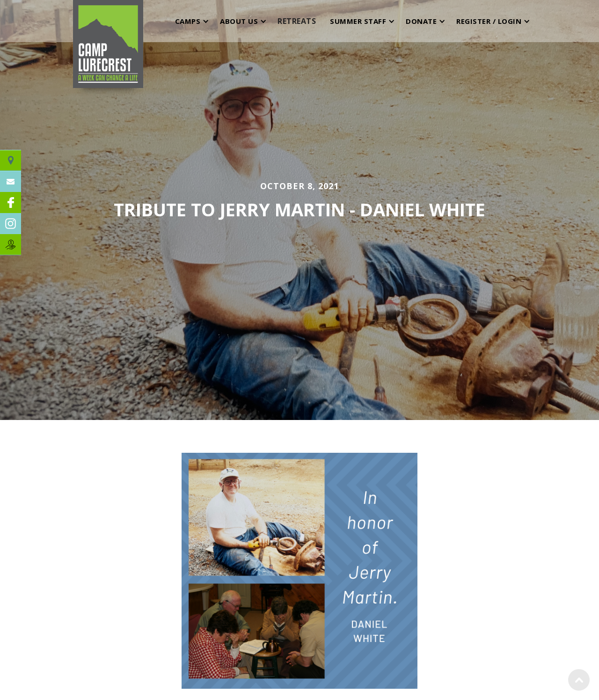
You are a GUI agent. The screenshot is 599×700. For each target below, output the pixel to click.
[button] (190, 21)
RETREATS (297, 21)
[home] (108, 21)
